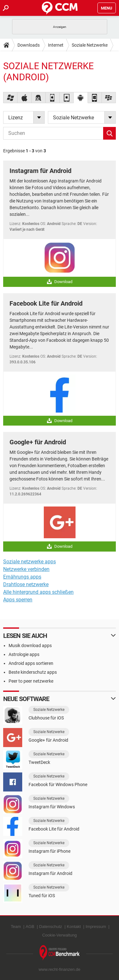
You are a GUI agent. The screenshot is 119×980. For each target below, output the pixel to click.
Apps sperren (18, 600)
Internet (56, 45)
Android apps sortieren (31, 663)
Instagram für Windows (52, 807)
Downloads (29, 45)
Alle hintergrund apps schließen (38, 592)
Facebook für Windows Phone (58, 785)
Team (16, 927)
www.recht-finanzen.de (60, 969)
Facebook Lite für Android (46, 303)
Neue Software (26, 699)
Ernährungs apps (22, 577)
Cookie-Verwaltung (60, 935)
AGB (30, 927)
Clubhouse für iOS (46, 718)
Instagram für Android (40, 171)
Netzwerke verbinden (26, 569)
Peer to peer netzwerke (31, 681)
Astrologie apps (24, 654)
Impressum (96, 927)
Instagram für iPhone (50, 851)
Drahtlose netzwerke (26, 584)
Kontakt (74, 927)
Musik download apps (30, 646)
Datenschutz (50, 927)
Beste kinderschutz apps (33, 672)
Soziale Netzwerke (90, 45)
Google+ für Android (38, 442)
